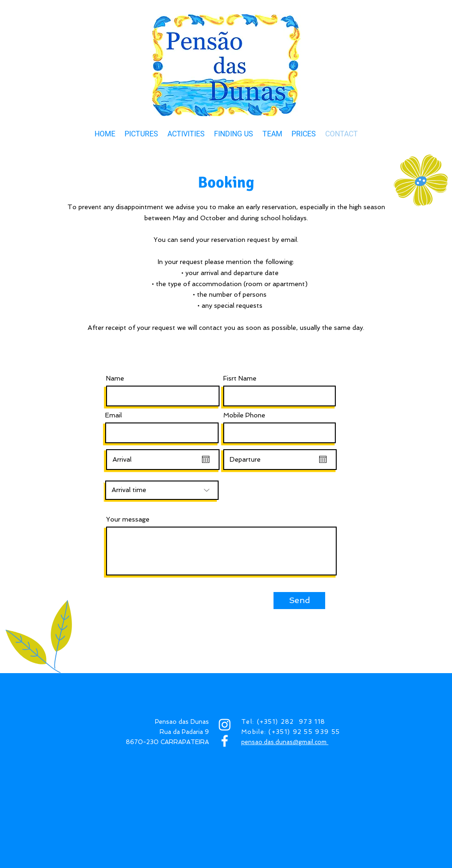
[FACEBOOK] (225, 741)
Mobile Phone (244, 415)
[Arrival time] (162, 490)
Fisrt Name (240, 378)
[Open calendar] (206, 459)
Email (113, 415)
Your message (128, 519)
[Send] (299, 601)
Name (115, 378)
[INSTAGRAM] (225, 725)
